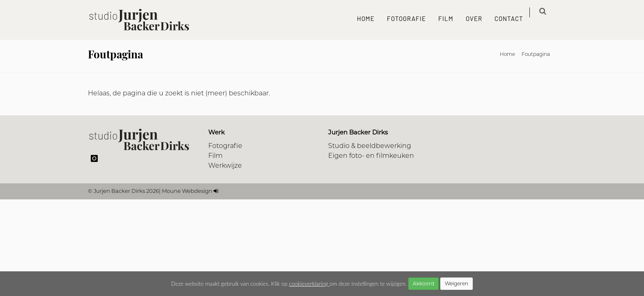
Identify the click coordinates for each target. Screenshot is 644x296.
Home (371, 20)
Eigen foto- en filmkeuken (371, 156)
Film (451, 20)
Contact (514, 20)
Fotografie (412, 20)
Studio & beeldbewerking (370, 146)
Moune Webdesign (187, 191)
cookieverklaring (309, 284)
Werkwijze (225, 166)
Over (479, 20)
